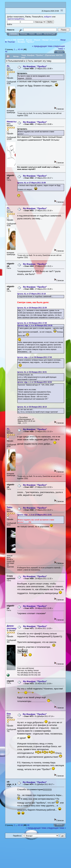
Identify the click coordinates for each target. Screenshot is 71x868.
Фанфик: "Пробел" (26, 42)
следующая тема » (59, 47)
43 (19, 49)
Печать (60, 52)
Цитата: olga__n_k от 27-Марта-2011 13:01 (34, 515)
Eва (9, 714)
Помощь (24, 34)
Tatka (10, 507)
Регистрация (49, 34)
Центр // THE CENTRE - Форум (19, 40)
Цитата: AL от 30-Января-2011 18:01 (32, 372)
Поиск (32, 34)
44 (22, 49)
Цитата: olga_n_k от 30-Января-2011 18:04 (34, 382)
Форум (37, 40)
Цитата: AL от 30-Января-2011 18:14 (32, 407)
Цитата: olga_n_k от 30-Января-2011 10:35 (35, 326)
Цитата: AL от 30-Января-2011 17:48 (32, 323)
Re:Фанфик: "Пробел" (35, 66)
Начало (14, 34)
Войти (39, 34)
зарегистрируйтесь (16, 19)
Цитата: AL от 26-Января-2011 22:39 (32, 308)
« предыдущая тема (42, 46)
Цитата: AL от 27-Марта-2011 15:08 (31, 183)
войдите (48, 17)
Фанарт (46, 40)
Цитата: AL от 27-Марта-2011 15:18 (31, 294)
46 (6, 51)
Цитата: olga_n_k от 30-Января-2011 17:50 (34, 357)
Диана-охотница (12, 627)
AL (8, 66)
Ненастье (12, 122)
